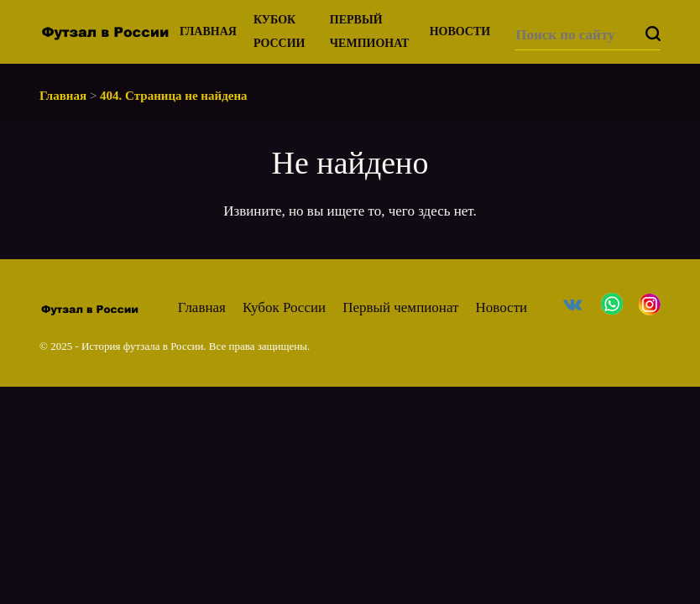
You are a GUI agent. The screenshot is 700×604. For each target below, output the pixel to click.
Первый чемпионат (400, 307)
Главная (208, 31)
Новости (460, 31)
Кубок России (284, 307)
